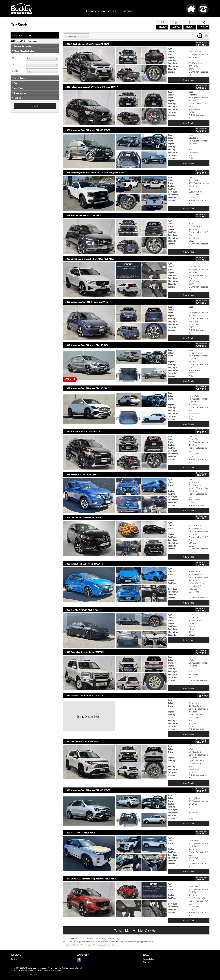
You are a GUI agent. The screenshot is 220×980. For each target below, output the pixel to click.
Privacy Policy (148, 959)
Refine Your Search (22, 35)
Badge (15, 71)
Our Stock (14, 959)
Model (15, 64)
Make (15, 58)
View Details (189, 80)
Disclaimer (147, 962)
